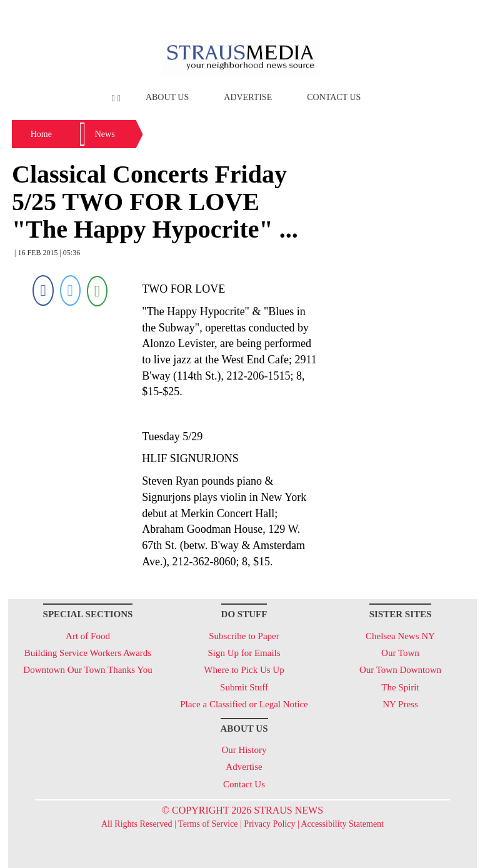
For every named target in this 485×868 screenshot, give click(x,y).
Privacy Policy (269, 824)
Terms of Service (208, 824)
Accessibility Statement (342, 824)
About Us (167, 97)
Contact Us (334, 97)
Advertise (248, 97)
